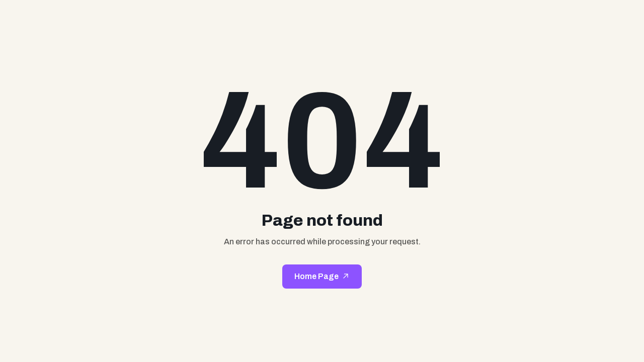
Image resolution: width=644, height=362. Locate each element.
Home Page (316, 276)
